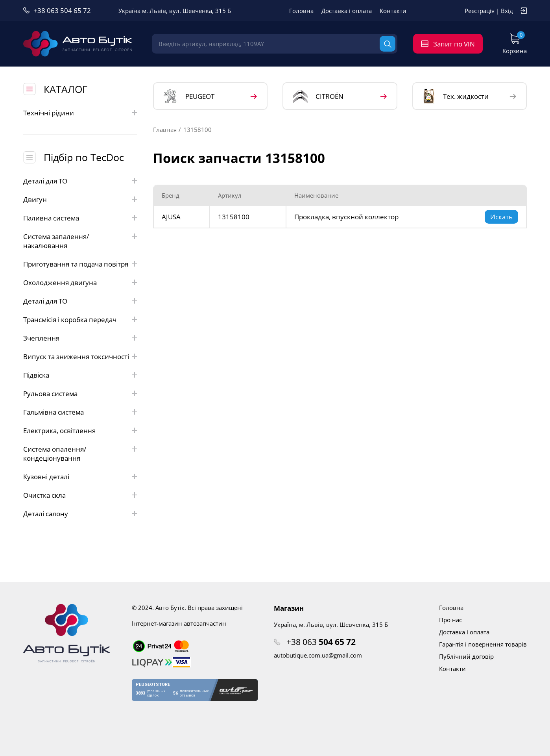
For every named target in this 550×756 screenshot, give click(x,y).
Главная (165, 130)
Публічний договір (466, 656)
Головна (301, 11)
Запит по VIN (454, 44)
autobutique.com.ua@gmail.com (318, 655)
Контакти (393, 11)
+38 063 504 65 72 (62, 10)
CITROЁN (318, 96)
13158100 (234, 217)
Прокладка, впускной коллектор (346, 217)
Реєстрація (480, 11)
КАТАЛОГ (66, 89)
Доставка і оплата (347, 11)
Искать (501, 217)
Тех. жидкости (456, 96)
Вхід (507, 11)
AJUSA (171, 217)
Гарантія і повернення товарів (483, 644)
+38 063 (321, 642)
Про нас (450, 620)
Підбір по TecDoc (84, 157)
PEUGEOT (189, 96)
